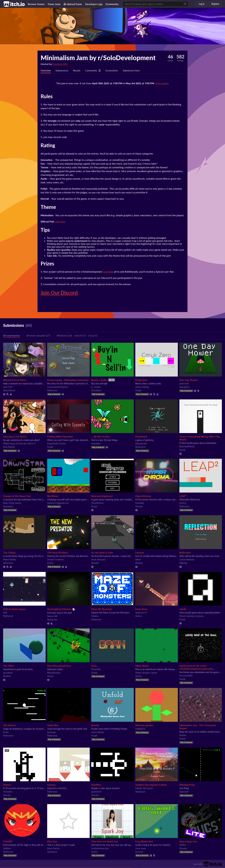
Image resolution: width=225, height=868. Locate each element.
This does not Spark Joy (104, 841)
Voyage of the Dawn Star (17, 496)
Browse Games (36, 4)
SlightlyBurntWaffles (57, 788)
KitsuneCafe (141, 444)
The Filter (9, 666)
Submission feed (135, 71)
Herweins (8, 792)
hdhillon (7, 849)
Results (78, 71)
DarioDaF (184, 792)
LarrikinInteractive (100, 849)
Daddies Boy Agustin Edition (151, 785)
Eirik (5, 613)
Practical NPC (60, 64)
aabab (183, 609)
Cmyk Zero (141, 380)
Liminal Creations (55, 560)
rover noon (141, 849)
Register (215, 4)
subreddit (108, 272)
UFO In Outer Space (15, 609)
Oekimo (95, 616)
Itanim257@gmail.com (58, 503)
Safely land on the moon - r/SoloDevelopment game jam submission (196, 669)
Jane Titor (8, 387)
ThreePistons (97, 503)
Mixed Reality (10, 560)
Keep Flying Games (12, 503)
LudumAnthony (187, 560)
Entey (6, 732)
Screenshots (115, 71)
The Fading (9, 553)
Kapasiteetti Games (56, 444)
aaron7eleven (98, 732)
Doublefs (140, 503)
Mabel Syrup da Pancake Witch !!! (20, 444)
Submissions (63, 71)
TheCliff (8, 841)
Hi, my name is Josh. (102, 553)
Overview (46, 71)
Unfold (95, 725)
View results (162, 83)
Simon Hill (52, 616)
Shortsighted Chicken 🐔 (61, 609)
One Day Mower (189, 380)
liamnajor (52, 732)
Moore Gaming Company (191, 616)
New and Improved (102, 496)
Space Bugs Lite (188, 841)
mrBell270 (140, 729)
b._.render (96, 387)
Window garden (144, 725)
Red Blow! (53, 496)
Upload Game (73, 4)
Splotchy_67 (141, 613)
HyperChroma (143, 496)
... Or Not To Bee (101, 437)
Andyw (183, 735)
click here (60, 222)
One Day (52, 841)
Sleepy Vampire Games (146, 673)
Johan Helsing (142, 387)
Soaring (51, 785)
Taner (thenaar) (98, 560)
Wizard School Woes (15, 380)
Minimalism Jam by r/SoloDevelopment (98, 58)
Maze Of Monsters (102, 609)
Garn (94, 666)
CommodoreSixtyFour (58, 387)
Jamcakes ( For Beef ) (15, 437)
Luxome (140, 553)
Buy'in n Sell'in (99, 380)
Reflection (185, 553)
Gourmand (141, 437)
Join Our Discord (59, 293)
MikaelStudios (54, 673)
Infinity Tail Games (144, 788)
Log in (202, 4)
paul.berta (8, 673)
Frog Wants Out (144, 841)
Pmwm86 (96, 669)
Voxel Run (53, 725)
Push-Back (141, 609)
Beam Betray (53, 849)
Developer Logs (94, 4)
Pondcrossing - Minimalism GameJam (68, 380)
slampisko (96, 444)
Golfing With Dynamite (60, 437)
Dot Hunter (10, 725)
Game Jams (54, 4)
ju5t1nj (183, 503)
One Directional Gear (59, 666)
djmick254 (96, 792)
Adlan (138, 560)
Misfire (183, 845)
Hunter (7, 785)
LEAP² (183, 496)
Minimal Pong (187, 785)
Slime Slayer (142, 666)
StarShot (96, 785)
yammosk (184, 384)
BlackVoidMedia (187, 447)
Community (112, 4)
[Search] (185, 4)
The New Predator (58, 553)
